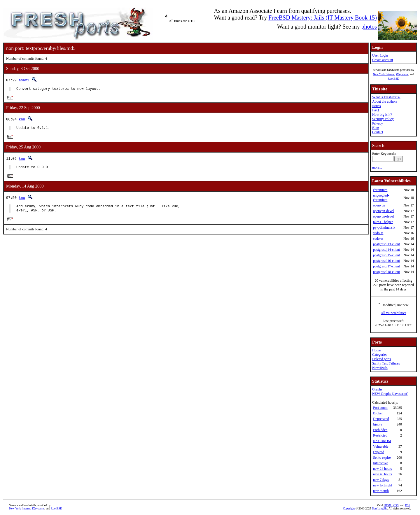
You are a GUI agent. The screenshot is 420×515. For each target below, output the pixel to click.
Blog (376, 128)
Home (376, 350)
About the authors (385, 101)
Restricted (380, 435)
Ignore (378, 424)
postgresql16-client (386, 261)
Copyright (349, 508)
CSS (396, 505)
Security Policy (383, 119)
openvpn (379, 205)
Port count (380, 408)
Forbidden (380, 430)
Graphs (377, 389)
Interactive (380, 463)
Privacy (378, 123)
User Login (380, 55)
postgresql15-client (386, 255)
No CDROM (382, 441)
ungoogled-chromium (381, 198)
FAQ (376, 110)
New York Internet (384, 74)
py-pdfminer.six (384, 227)
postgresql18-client (386, 272)
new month (381, 491)
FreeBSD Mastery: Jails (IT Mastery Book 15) (323, 17)
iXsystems (402, 74)
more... (377, 167)
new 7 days (381, 480)
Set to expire (382, 458)
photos (369, 27)
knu (22, 120)
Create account (383, 60)
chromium (380, 190)
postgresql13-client (386, 244)
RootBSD (394, 79)
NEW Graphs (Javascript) (390, 394)
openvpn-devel (383, 211)
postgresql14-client (386, 250)
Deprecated (381, 419)
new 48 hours (383, 474)
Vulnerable (381, 446)
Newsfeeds (380, 368)
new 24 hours (383, 469)
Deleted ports (381, 359)
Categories (380, 355)
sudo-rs (378, 233)
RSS (408, 505)
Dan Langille (379, 508)
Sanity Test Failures (386, 363)
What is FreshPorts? (386, 97)
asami (24, 80)
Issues (376, 106)
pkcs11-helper (383, 222)
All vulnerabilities (394, 313)
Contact (378, 132)
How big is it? (382, 115)
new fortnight (383, 485)
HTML (388, 505)
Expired (379, 452)
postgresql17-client (386, 266)
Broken (378, 413)
